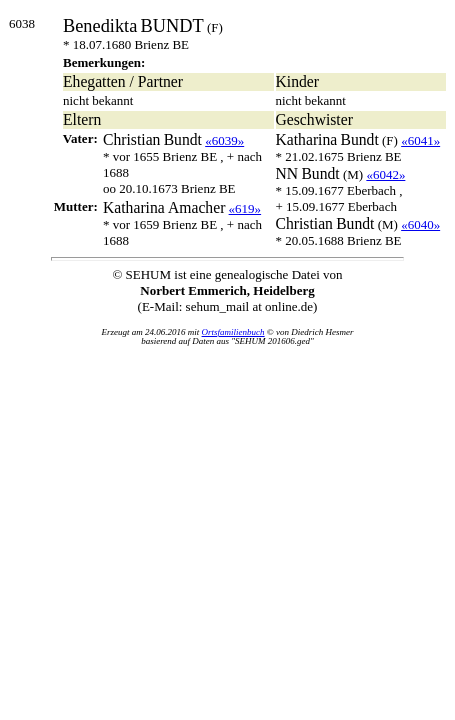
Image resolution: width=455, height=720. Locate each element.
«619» (245, 208)
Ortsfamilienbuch (233, 332)
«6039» (224, 140)
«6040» (420, 224)
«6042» (385, 174)
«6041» (420, 140)
